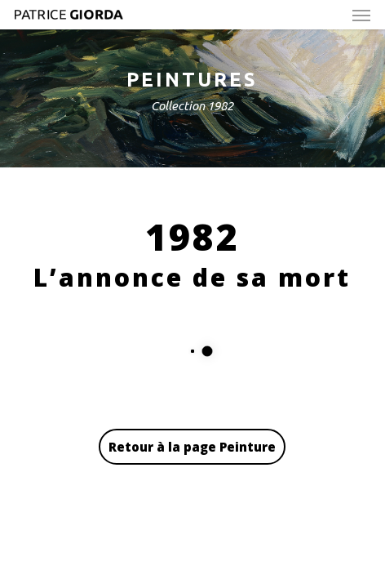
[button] (361, 15)
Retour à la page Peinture (192, 447)
